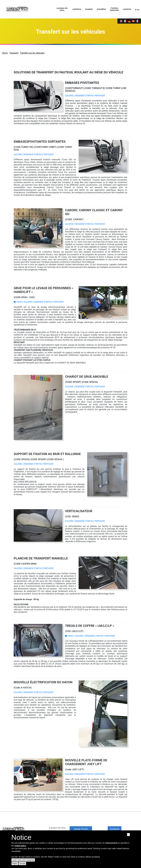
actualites (101, 9)
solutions (77, 9)
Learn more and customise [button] (23, 860)
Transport (14, 53)
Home (5, 53)
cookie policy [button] (20, 846)
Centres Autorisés (114, 9)
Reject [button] (15, 864)
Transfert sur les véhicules (32, 53)
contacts (127, 9)
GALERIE (69, 96)
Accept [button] (22, 864)
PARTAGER (100, 96)
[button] (128, 835)
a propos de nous (62, 9)
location (89, 9)
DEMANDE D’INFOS (84, 96)
